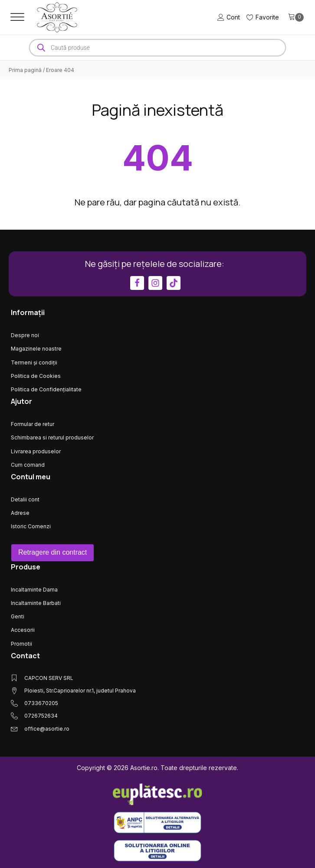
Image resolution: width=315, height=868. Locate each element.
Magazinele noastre (36, 349)
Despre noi (25, 335)
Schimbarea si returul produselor (52, 437)
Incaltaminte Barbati (36, 603)
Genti (18, 616)
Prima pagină (25, 70)
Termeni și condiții (34, 362)
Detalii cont (25, 499)
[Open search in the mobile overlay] (157, 48)
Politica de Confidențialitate (46, 389)
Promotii (21, 644)
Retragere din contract (52, 552)
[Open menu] (17, 17)
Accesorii (23, 630)
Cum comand (28, 465)
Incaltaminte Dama (34, 590)
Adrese (20, 513)
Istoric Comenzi (31, 526)
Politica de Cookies (36, 376)
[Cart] (296, 17)
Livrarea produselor (36, 451)
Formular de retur (33, 424)
